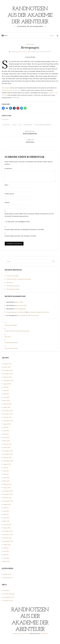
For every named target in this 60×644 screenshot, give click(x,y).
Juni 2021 (6, 558)
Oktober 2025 (7, 384)
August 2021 (7, 551)
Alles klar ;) (10, 289)
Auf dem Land (6, 131)
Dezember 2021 (8, 538)
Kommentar (9, 175)
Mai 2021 (6, 561)
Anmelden (6, 597)
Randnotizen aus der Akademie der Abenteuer (30, 18)
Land (20, 131)
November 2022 (8, 501)
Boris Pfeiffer (6, 94)
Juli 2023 (6, 474)
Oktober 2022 (7, 504)
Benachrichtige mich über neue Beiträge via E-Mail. (20, 242)
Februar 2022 (7, 531)
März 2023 (6, 487)
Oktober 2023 (7, 464)
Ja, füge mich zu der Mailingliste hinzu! (17, 228)
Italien (14, 131)
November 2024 (8, 420)
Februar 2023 (7, 491)
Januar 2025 (7, 414)
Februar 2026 (7, 370)
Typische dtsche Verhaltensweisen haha (19, 286)
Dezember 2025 (8, 377)
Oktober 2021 (7, 544)
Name (7, 191)
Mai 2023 (6, 481)
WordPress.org (8, 607)
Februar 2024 (7, 451)
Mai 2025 (6, 400)
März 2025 (6, 407)
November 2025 (8, 380)
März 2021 (6, 568)
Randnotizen (30, 51)
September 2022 (8, 508)
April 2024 (6, 444)
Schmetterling (28, 131)
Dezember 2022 (8, 498)
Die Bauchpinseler (21, 315)
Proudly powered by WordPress (21, 640)
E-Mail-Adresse (10, 200)
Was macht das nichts (13, 296)
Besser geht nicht (21, 312)
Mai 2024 (6, 441)
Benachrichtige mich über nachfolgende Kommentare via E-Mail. (24, 236)
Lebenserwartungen (13, 282)
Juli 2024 (6, 434)
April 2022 (6, 524)
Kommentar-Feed (9, 604)
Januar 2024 (7, 454)
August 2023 (7, 471)
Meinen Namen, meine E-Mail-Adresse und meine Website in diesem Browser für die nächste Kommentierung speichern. (29, 221)
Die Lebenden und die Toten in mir (39, 319)
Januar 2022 (7, 534)
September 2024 (8, 427)
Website (7, 209)
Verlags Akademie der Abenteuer (11, 97)
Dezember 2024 (8, 417)
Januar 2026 (7, 374)
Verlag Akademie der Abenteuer (20, 58)
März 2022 (6, 528)
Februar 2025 (7, 410)
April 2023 (6, 484)
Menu (5, 42)
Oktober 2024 (7, 424)
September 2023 (8, 467)
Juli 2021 (6, 554)
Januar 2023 (7, 494)
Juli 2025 (6, 394)
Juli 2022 (6, 514)
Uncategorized (8, 584)
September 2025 (8, 387)
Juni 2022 (6, 518)
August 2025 (7, 390)
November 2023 (8, 461)
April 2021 (6, 565)
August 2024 (7, 431)
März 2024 (6, 447)
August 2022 (7, 511)
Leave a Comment (47, 58)
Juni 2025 (6, 397)
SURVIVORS (16, 104)
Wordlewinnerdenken (13, 292)
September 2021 (8, 548)
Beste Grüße (20, 309)
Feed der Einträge (9, 600)
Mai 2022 (6, 521)
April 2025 (6, 404)
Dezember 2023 (8, 457)
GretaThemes (44, 640)
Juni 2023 (6, 477)
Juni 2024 (6, 437)
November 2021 (8, 541)
